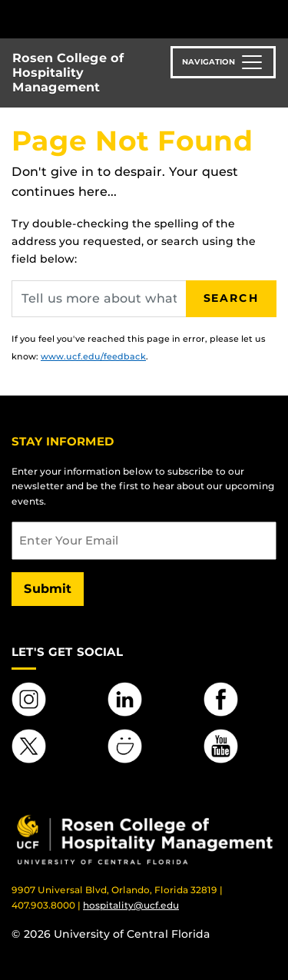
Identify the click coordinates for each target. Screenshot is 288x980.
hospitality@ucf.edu (131, 905)
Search (231, 298)
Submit (48, 589)
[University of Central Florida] (117, 19)
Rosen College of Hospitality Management (68, 73)
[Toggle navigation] (223, 62)
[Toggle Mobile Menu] (273, 18)
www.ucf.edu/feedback (93, 356)
